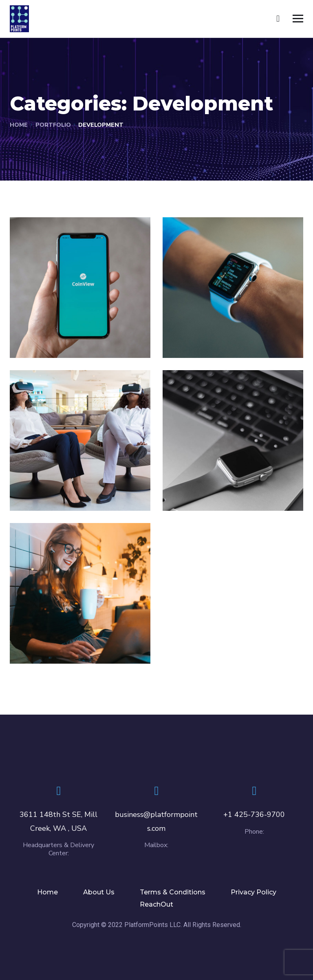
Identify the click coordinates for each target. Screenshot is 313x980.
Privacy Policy (253, 892)
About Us (99, 892)
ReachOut (156, 904)
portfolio (53, 125)
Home (19, 125)
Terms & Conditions (173, 892)
